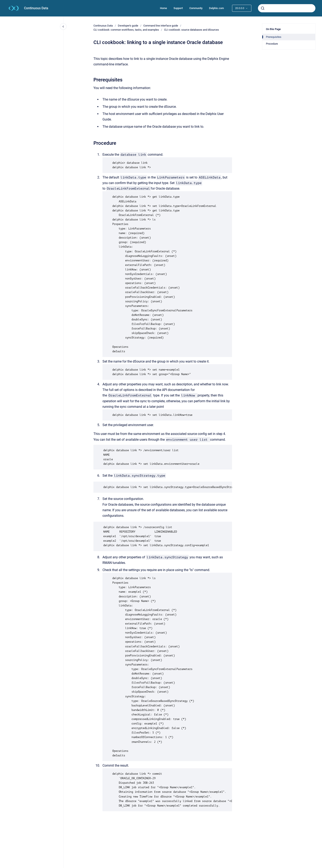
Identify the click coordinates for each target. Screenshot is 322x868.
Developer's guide (128, 26)
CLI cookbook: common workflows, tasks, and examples (126, 30)
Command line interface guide (161, 26)
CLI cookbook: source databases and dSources (191, 30)
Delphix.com (216, 8)
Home (163, 8)
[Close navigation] (63, 27)
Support (178, 8)
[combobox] (287, 8)
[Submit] (263, 8)
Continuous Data (36, 8)
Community (196, 8)
